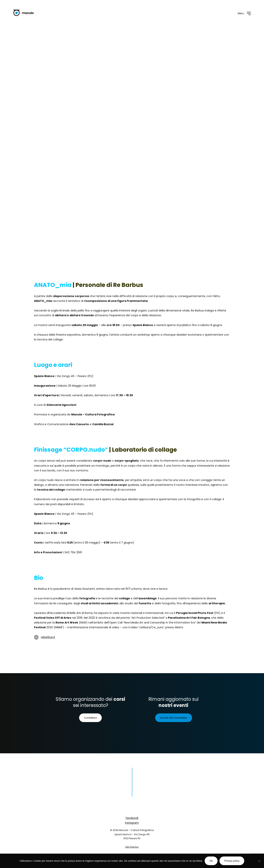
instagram (132, 823)
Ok (211, 861)
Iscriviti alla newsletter (174, 718)
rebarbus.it (48, 637)
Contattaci (90, 718)
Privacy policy (232, 861)
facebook (132, 818)
